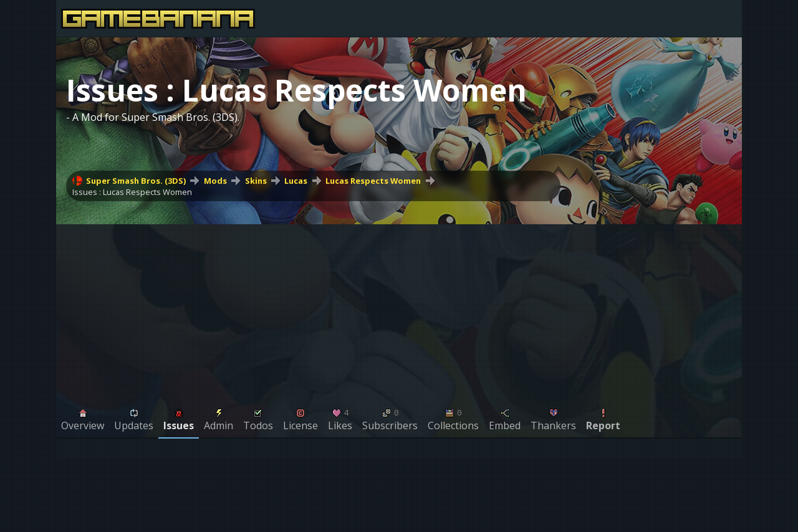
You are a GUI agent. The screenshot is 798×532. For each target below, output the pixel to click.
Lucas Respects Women (373, 181)
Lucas (296, 181)
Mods (215, 181)
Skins (256, 181)
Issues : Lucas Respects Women (132, 192)
